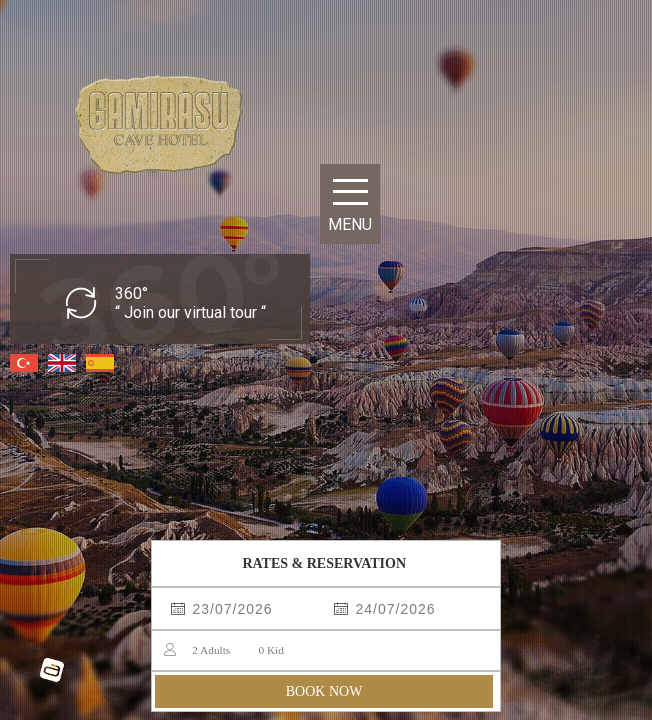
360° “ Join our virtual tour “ (190, 303)
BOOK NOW (324, 691)
